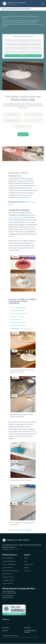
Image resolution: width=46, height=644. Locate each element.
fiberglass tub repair (19, 323)
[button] (43, 4)
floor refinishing (17, 320)
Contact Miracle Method (17, 530)
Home (26, 558)
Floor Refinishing (7, 574)
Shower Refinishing (8, 568)
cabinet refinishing (18, 311)
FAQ (25, 561)
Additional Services (8, 583)
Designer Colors (29, 564)
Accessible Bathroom (8, 580)
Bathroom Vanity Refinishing (10, 571)
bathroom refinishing (19, 308)
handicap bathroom (19, 326)
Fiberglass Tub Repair (8, 577)
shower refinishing (18, 317)
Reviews (27, 568)
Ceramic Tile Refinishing (9, 564)
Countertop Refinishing (9, 561)
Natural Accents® (18, 217)
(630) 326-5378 (14, 549)
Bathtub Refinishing (8, 558)
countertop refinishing (19, 314)
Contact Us (28, 571)
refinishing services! (26, 329)
